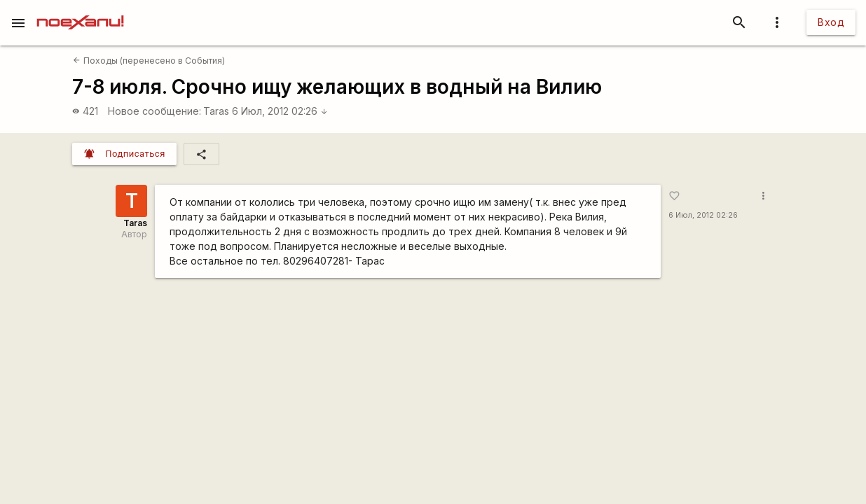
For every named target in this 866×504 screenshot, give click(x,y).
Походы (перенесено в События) (149, 61)
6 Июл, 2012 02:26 (280, 111)
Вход (831, 22)
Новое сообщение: (154, 111)
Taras (216, 111)
